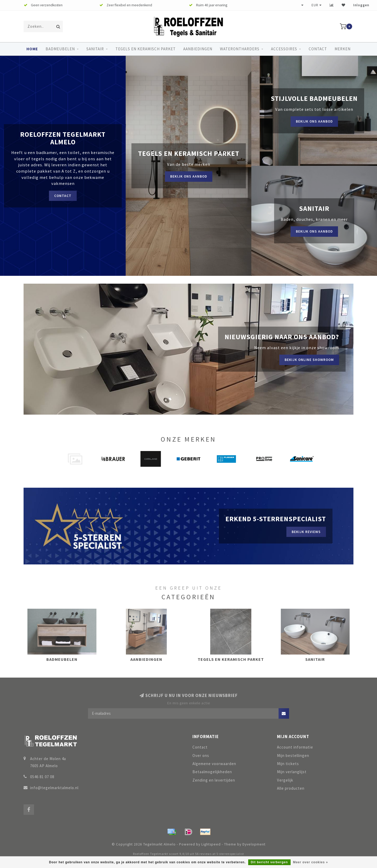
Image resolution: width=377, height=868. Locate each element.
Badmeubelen (60, 49)
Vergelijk (285, 780)
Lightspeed (211, 844)
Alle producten (291, 788)
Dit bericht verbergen (269, 862)
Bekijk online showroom (309, 360)
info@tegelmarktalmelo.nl (54, 788)
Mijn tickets (288, 764)
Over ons (201, 756)
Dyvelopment (254, 844)
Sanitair (95, 49)
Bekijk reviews (306, 532)
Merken (343, 49)
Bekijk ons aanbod (189, 176)
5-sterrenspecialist (230, 854)
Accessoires (284, 49)
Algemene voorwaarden (214, 764)
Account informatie (295, 747)
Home (32, 49)
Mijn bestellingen (293, 756)
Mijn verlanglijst (292, 772)
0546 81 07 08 (42, 777)
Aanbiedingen (198, 49)
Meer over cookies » (311, 862)
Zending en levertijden (214, 780)
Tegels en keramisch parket (146, 49)
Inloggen (361, 5)
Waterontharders (240, 49)
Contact (318, 49)
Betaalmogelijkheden (212, 772)
